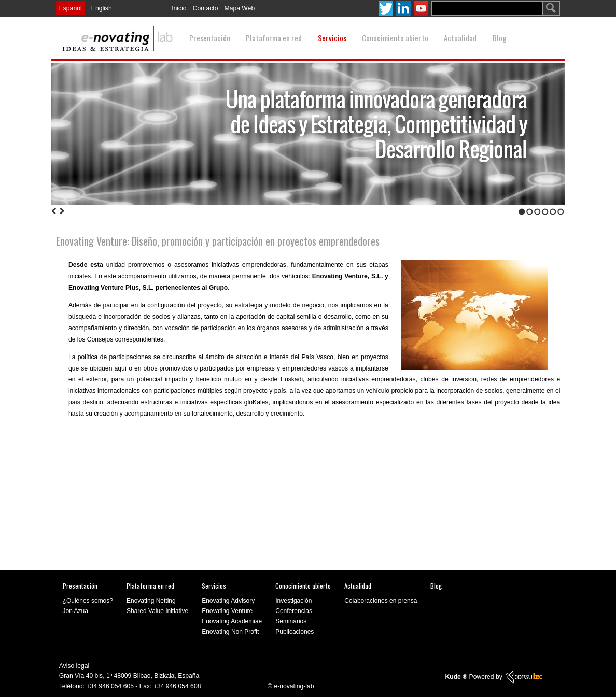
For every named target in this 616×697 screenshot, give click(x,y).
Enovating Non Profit (230, 632)
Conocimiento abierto (395, 38)
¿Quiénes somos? (88, 601)
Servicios (332, 38)
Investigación (293, 601)
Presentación (210, 38)
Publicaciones (295, 632)
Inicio (179, 8)
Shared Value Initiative (157, 611)
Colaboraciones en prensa (381, 601)
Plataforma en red (274, 38)
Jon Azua (75, 611)
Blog (500, 38)
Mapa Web (240, 8)
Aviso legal (74, 665)
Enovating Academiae (232, 621)
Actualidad (460, 38)
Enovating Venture (227, 611)
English (102, 8)
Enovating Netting (151, 601)
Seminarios (291, 621)
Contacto (206, 8)
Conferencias (294, 611)
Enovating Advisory (228, 601)
